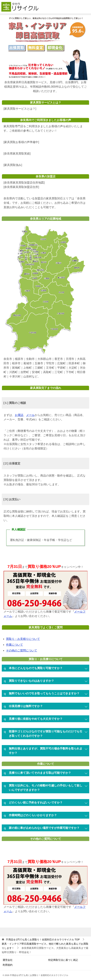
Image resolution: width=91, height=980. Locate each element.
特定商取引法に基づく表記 (63, 960)
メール (30, 415)
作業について (14, 645)
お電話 (19, 415)
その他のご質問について (22, 650)
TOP (43, 940)
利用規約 (8, 965)
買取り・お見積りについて (23, 639)
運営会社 (8, 960)
